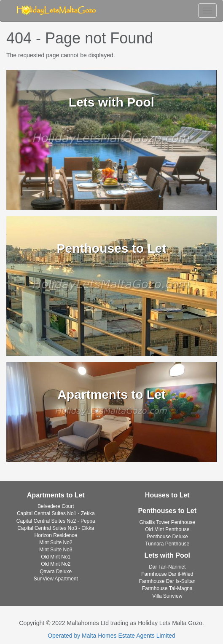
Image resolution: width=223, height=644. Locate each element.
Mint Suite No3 (56, 550)
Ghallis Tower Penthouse (167, 522)
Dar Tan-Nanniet (167, 567)
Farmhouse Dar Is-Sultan (167, 581)
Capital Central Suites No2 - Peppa (56, 521)
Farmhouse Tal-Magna (167, 588)
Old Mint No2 (56, 564)
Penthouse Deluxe (167, 537)
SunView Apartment (56, 579)
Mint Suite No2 (56, 542)
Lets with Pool (167, 555)
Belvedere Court (56, 506)
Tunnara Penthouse (167, 544)
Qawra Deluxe (56, 572)
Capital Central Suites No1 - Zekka (56, 513)
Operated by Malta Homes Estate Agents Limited (111, 636)
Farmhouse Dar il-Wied (167, 574)
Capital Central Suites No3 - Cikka (56, 528)
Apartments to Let (56, 495)
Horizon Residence (56, 535)
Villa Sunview (167, 596)
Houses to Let (167, 495)
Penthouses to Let (167, 511)
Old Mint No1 (56, 557)
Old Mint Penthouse (167, 529)
